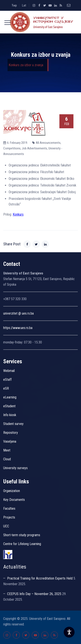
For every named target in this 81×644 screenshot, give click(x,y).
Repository (11, 433)
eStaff (7, 380)
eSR (6, 388)
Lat (24, 5)
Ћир (14, 5)
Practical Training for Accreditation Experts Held (40, 578)
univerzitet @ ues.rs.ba (18, 313)
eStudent (9, 406)
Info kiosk (10, 415)
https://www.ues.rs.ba (18, 328)
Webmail (9, 371)
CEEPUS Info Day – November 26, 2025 (34, 594)
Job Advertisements (34, 148)
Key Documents (14, 500)
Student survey (13, 424)
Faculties (9, 508)
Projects (9, 517)
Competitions (12, 148)
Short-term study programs (22, 535)
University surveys (15, 468)
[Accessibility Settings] (69, 632)
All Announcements (48, 143)
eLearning (10, 397)
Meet (7, 450)
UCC (6, 526)
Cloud (7, 459)
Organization (12, 491)
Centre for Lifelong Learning (22, 544)
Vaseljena (10, 441)
